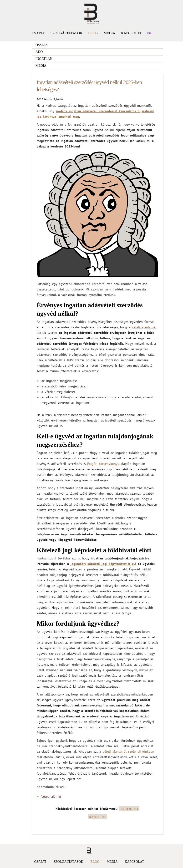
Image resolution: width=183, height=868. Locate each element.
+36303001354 (129, 809)
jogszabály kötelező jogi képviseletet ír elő (104, 564)
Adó (39, 52)
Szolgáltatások (66, 33)
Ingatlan (44, 59)
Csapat (38, 33)
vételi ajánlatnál (144, 327)
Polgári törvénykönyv (103, 464)
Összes (42, 45)
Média (109, 33)
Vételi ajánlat (51, 797)
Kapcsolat (131, 33)
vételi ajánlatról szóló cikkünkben (128, 751)
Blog (93, 33)
